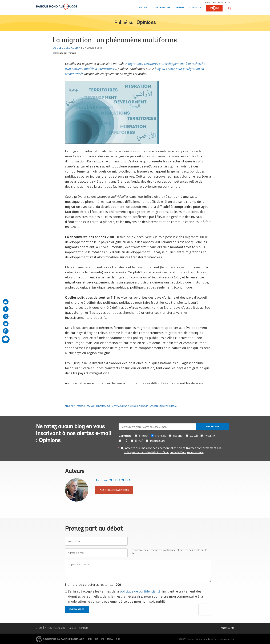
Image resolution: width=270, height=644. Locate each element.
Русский (210, 436)
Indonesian (157, 441)
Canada (81, 406)
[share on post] (6, 316)
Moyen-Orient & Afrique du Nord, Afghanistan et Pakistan (145, 406)
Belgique (70, 406)
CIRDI (118, 639)
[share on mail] (6, 302)
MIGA (110, 639)
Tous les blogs (161, 8)
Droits (39, 628)
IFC (103, 639)
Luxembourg (103, 406)
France (91, 406)
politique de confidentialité (140, 591)
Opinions (146, 23)
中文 (125, 441)
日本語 (139, 441)
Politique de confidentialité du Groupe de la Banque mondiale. (164, 452)
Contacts (195, 8)
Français (72, 53)
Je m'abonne (212, 427)
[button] (230, 8)
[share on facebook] (6, 309)
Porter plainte (227, 628)
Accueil (143, 8)
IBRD (89, 639)
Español (178, 436)
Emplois (72, 628)
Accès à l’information (55, 628)
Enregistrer (77, 609)
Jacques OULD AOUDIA (66, 48)
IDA (96, 639)
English (144, 436)
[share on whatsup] (6, 331)
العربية (194, 436)
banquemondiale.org (218, 2)
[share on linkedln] (6, 324)
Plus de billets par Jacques (114, 490)
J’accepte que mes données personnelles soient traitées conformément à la (173, 450)
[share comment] (6, 339)
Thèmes (180, 8)
